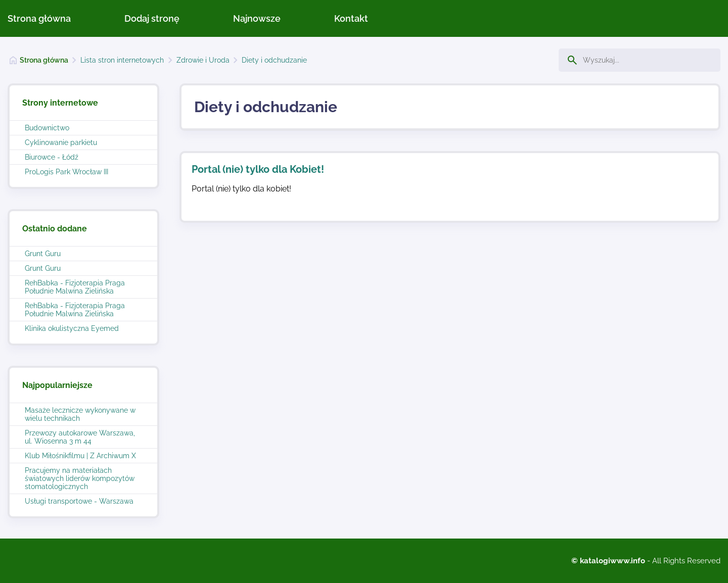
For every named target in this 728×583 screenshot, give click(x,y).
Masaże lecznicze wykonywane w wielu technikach (80, 414)
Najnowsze (257, 18)
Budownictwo (47, 128)
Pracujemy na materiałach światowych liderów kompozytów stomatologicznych (80, 478)
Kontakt (351, 18)
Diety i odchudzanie (274, 60)
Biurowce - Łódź (52, 157)
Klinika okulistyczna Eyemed (72, 328)
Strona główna (39, 18)
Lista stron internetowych (122, 60)
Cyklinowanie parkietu (61, 142)
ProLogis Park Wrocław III (66, 172)
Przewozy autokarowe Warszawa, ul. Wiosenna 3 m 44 (80, 437)
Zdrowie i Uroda (203, 60)
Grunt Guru (43, 254)
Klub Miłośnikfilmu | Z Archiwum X (80, 456)
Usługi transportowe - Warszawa (79, 501)
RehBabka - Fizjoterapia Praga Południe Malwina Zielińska (75, 287)
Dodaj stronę (152, 18)
